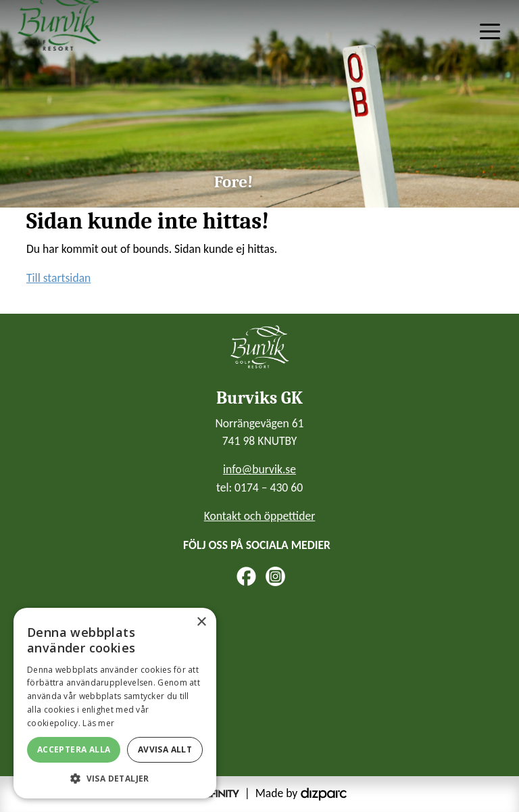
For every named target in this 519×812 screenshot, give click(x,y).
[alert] (115, 703)
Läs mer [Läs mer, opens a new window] (98, 723)
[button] (115, 778)
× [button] (201, 622)
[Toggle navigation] (490, 30)
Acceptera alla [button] (74, 749)
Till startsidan (58, 278)
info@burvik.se (259, 469)
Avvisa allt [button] (165, 749)
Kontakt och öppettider (260, 516)
